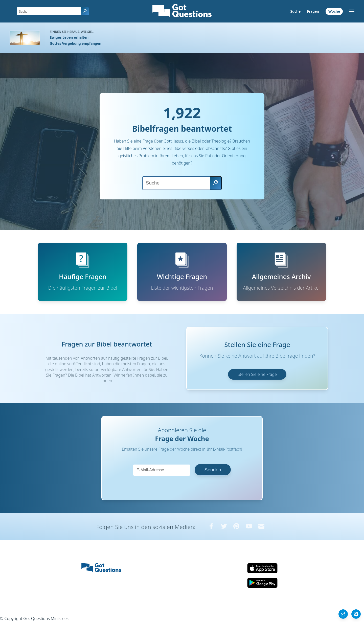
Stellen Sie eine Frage (257, 374)
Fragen (313, 11)
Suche (295, 11)
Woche (334, 11)
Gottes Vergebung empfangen (76, 43)
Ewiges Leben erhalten (69, 37)
